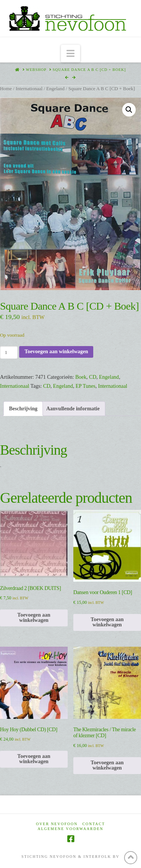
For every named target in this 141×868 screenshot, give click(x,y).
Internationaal (29, 89)
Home (6, 89)
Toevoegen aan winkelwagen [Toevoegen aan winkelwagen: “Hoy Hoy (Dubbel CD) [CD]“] (34, 759)
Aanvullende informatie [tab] (73, 409)
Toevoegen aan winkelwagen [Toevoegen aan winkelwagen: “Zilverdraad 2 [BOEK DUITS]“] (34, 618)
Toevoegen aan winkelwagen (56, 352)
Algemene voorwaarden (70, 829)
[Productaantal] (9, 352)
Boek (81, 377)
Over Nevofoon (57, 824)
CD (93, 377)
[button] (70, 54)
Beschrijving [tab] (23, 409)
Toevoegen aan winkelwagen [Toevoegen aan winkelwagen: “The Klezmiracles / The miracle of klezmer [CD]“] (107, 765)
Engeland (55, 89)
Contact (94, 824)
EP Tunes (86, 386)
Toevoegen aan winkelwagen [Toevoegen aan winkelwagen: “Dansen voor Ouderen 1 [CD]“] (107, 622)
